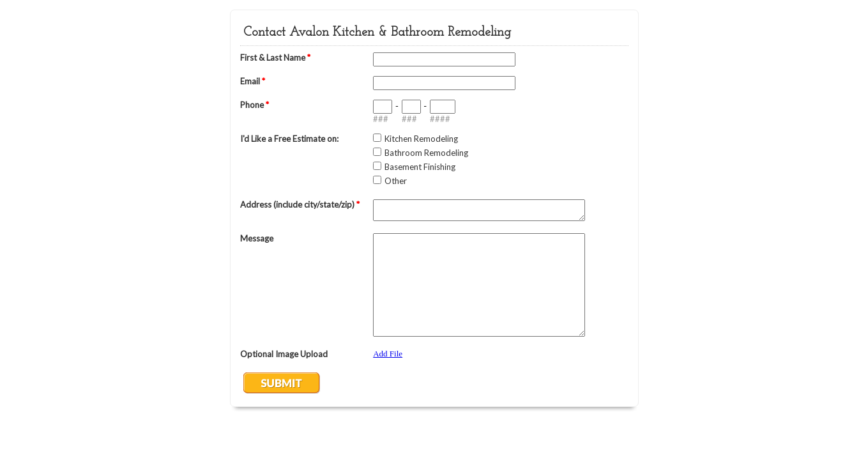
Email (253, 81)
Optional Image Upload (284, 354)
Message (257, 238)
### (381, 119)
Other (396, 181)
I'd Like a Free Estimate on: (289, 139)
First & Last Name (275, 57)
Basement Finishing (420, 167)
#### (440, 119)
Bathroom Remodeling (426, 153)
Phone (255, 105)
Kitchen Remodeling (421, 139)
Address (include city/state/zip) (300, 204)
